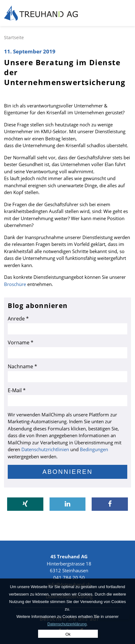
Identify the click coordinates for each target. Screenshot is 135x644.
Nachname (22, 366)
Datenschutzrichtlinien (45, 449)
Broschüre (15, 284)
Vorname (21, 342)
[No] (95, 616)
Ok (68, 634)
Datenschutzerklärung (67, 624)
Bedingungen (94, 449)
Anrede (18, 319)
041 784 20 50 (69, 578)
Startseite (14, 37)
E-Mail (17, 390)
